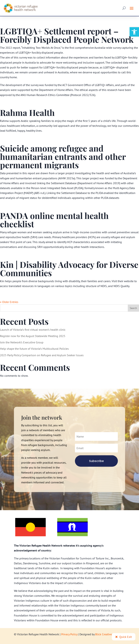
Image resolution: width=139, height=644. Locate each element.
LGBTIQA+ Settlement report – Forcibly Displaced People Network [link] (67, 35)
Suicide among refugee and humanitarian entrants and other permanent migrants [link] (63, 156)
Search (133, 308)
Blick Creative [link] (104, 634)
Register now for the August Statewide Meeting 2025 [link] (33, 336)
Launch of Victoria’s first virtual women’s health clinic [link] (33, 330)
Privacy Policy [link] (69, 634)
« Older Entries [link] (9, 302)
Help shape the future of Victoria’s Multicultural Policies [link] (34, 349)
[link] (134, 32)
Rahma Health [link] (27, 112)
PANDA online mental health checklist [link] (54, 220)
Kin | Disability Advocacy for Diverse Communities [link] (69, 269)
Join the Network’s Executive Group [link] (22, 342)
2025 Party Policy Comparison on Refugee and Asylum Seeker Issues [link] (42, 355)
